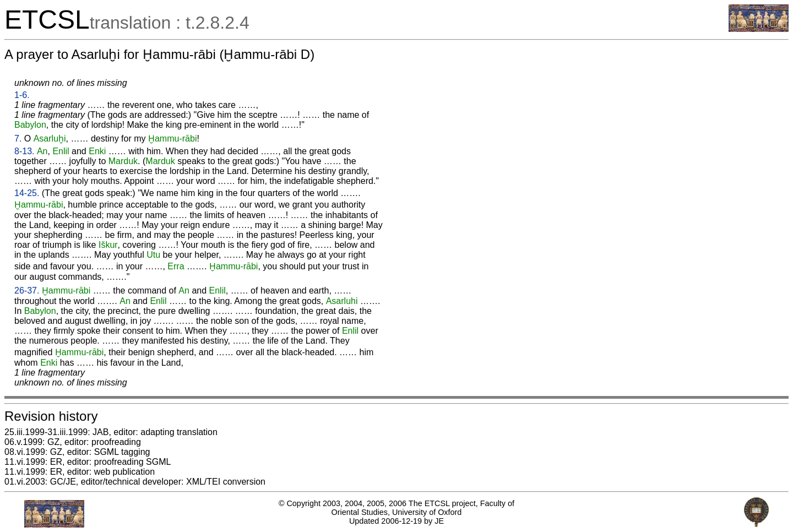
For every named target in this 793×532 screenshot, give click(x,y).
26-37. (27, 291)
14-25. (27, 193)
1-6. (22, 95)
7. (18, 139)
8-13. (24, 151)
